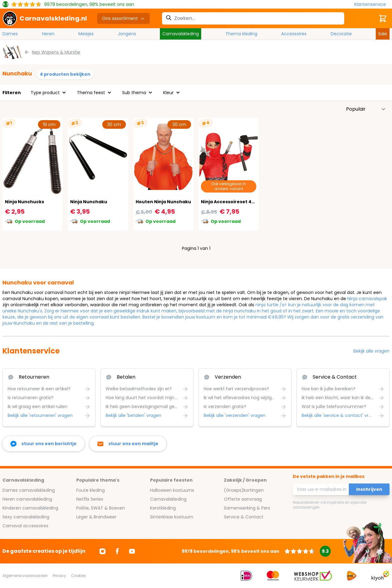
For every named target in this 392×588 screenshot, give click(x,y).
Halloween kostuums (172, 490)
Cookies (79, 576)
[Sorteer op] (366, 109)
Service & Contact (244, 517)
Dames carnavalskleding (29, 490)
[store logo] (45, 18)
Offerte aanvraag (243, 499)
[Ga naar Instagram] (103, 551)
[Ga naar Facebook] (117, 551)
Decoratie (341, 34)
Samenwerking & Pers (247, 508)
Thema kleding (241, 34)
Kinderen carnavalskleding (30, 508)
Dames (10, 34)
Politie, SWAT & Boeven (101, 508)
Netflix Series (90, 499)
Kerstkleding (163, 508)
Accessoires (294, 34)
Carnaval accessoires (25, 526)
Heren (48, 34)
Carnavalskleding (181, 34)
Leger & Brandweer (96, 517)
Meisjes (86, 34)
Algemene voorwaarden (25, 576)
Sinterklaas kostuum (172, 517)
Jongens (127, 34)
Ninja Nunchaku (89, 202)
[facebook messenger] (43, 444)
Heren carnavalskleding (27, 499)
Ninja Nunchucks (24, 202)
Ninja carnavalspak (367, 299)
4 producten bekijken (65, 74)
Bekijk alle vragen (371, 351)
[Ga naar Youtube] (132, 551)
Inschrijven (369, 489)
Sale (383, 34)
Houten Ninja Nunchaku (163, 202)
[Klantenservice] (372, 4)
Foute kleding (90, 490)
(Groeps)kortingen (244, 490)
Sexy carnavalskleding (26, 517)
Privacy (59, 576)
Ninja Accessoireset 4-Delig (233, 202)
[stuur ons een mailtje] (128, 444)
